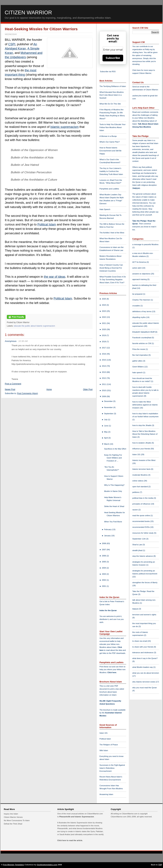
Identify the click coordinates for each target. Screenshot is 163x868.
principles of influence (142, 504)
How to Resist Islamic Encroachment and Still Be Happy (110, 151)
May (106, 432)
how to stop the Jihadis (142, 425)
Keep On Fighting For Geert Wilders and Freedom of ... (113, 458)
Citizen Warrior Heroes (13, 817)
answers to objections (142, 274)
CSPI (12, 44)
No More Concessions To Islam (17, 820)
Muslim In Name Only (113, 491)
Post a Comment (13, 384)
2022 (104, 317)
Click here (112, 672)
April (106, 438)
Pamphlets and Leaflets (109, 189)
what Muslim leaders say (143, 667)
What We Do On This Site (110, 104)
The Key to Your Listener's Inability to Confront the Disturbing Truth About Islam (111, 171)
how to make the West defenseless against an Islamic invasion (145, 405)
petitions (136, 492)
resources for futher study (143, 533)
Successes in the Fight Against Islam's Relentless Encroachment (112, 768)
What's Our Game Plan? (110, 142)
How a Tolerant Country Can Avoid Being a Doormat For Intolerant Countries (111, 268)
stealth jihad (138, 550)
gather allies (138, 361)
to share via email (140, 641)
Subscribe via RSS (108, 72)
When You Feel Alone (113, 522)
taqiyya (136, 188)
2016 (104, 354)
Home (49, 389)
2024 (104, 305)
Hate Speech (105, 209)
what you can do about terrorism (146, 673)
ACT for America (139, 262)
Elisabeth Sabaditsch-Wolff (144, 332)
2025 (104, 299)
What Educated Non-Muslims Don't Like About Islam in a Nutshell (112, 95)
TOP (160, 865)
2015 (104, 360)
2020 (104, 329)
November (109, 407)
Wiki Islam (104, 750)
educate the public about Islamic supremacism (34, 326)
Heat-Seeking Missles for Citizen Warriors (41, 29)
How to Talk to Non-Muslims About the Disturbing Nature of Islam (145, 434)
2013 (104, 372)
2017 (104, 348)
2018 (104, 342)
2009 (104, 396)
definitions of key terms (142, 311)
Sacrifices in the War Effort (115, 449)
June (106, 426)
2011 (104, 384)
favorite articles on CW (142, 343)
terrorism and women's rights (144, 615)
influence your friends (141, 449)
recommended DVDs (141, 527)
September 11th (139, 539)
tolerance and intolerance (143, 652)
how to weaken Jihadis (142, 443)
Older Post (88, 389)
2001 (104, 586)
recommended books (141, 521)
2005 (104, 562)
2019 (104, 335)
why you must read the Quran (145, 688)
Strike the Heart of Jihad (114, 506)
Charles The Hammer (141, 300)
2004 (104, 568)
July (106, 420)
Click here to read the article (70, 840)
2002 (104, 580)
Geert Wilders (138, 367)
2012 (104, 378)
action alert (137, 268)
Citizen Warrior (28, 12)
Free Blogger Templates (14, 865)
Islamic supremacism (64, 127)
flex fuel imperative (140, 355)
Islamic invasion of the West (144, 460)
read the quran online (141, 515)
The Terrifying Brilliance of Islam (113, 86)
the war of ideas (55, 277)
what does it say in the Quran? (145, 658)
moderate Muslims (140, 475)
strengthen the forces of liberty (145, 582)
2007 (104, 550)
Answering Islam (106, 794)
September (109, 414)
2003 (104, 574)
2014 (104, 366)
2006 (104, 556)
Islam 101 (104, 733)
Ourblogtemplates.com (47, 865)
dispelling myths (139, 317)
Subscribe (113, 58)
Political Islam (47, 224)
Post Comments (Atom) (28, 393)
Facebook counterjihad (142, 338)
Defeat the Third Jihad (13, 824)
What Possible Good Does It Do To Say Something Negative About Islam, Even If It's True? (113, 280)
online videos (138, 481)
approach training (140, 279)
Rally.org (149, 49)
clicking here (137, 52)
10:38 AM (23, 341)
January (108, 536)
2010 (104, 390)
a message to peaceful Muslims (145, 244)
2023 (104, 311)
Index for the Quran (108, 610)
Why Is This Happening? (114, 485)
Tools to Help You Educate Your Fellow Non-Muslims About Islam (112, 127)
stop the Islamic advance (143, 556)
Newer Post (10, 389)
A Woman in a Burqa (108, 136)
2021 (104, 323)
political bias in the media (143, 498)
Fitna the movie (139, 349)
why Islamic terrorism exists (144, 682)
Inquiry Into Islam (11, 814)
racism (135, 510)
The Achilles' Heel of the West (112, 233)
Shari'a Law (137, 545)
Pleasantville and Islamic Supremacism (76, 817)
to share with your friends (143, 647)
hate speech (138, 372)
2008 (104, 543)
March (107, 444)
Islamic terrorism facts (142, 469)
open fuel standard (140, 487)
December (109, 401)
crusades (136, 306)
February (108, 529)
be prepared (138, 294)
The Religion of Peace (109, 745)
